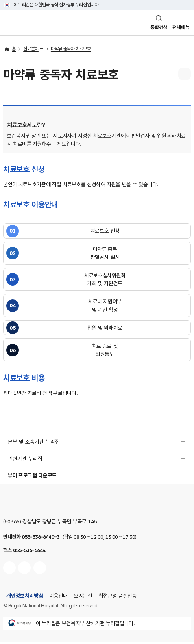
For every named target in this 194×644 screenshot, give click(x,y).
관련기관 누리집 (25, 460)
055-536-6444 (29, 552)
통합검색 (156, 28)
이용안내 (58, 597)
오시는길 (83, 597)
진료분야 (31, 50)
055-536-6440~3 (41, 538)
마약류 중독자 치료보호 (71, 50)
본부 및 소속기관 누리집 (34, 443)
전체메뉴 (180, 28)
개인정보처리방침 (25, 597)
